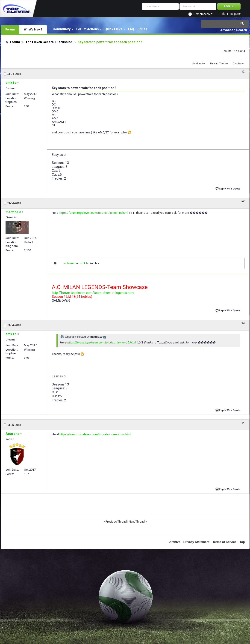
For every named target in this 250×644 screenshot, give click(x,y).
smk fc (84, 263)
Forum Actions (88, 29)
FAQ (131, 29)
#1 (243, 72)
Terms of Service (224, 542)
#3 (243, 323)
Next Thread (137, 522)
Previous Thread (116, 522)
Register (235, 14)
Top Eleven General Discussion (49, 42)
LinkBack (197, 64)
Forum (10, 29)
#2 (243, 201)
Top (242, 542)
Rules (143, 29)
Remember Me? (203, 14)
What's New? (33, 29)
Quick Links (113, 29)
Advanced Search (234, 30)
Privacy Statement (196, 542)
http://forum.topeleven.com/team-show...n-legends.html (93, 293)
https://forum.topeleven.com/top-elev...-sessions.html (95, 434)
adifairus (69, 263)
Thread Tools (218, 64)
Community (62, 29)
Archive (175, 542)
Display (237, 64)
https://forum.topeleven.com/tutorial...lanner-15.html (93, 213)
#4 (243, 423)
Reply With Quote (228, 188)
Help (222, 14)
